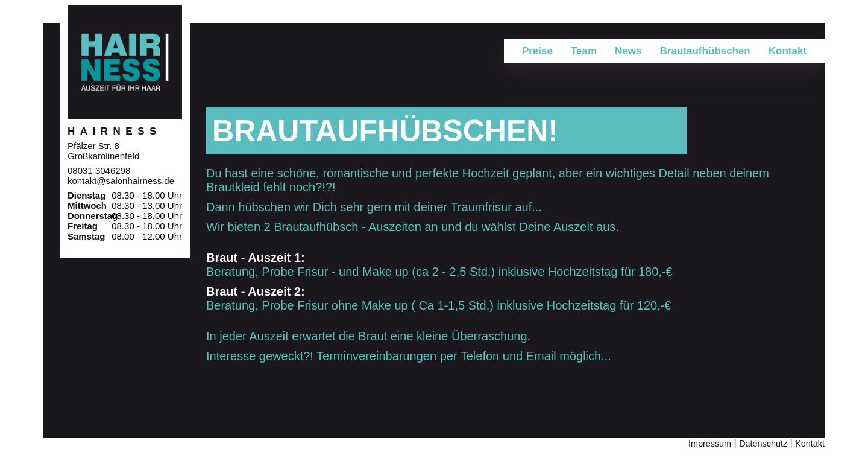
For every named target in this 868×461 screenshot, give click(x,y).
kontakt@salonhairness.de (121, 181)
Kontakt (810, 444)
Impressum (710, 444)
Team (584, 51)
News (628, 51)
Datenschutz (763, 444)
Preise (537, 51)
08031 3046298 (99, 170)
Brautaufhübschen (705, 51)
